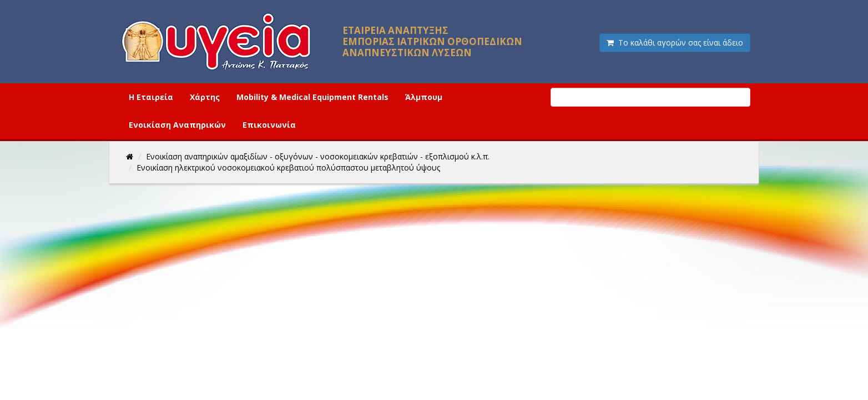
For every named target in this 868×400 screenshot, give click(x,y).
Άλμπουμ (424, 97)
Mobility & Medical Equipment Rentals (312, 97)
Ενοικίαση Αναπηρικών (177, 125)
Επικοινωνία (269, 125)
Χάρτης (205, 97)
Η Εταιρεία (151, 97)
